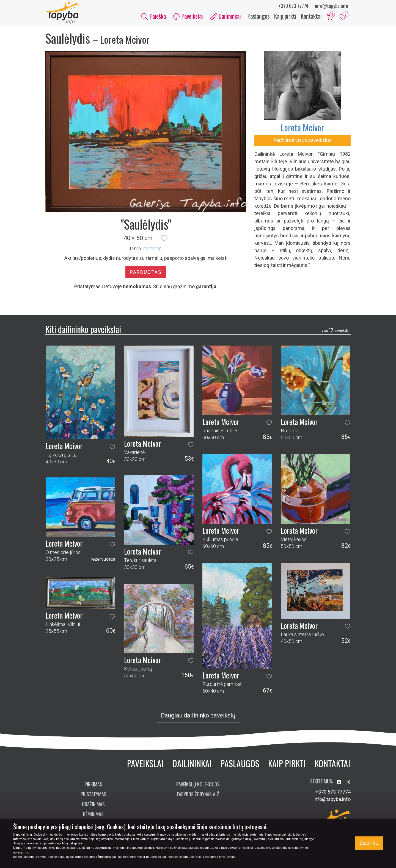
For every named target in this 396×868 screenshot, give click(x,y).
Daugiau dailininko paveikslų (198, 715)
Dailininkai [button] (226, 16)
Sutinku (369, 843)
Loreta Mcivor (302, 127)
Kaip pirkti (285, 16)
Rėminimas (93, 814)
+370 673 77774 (293, 6)
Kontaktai (311, 16)
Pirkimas (93, 784)
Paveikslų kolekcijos (198, 784)
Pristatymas (94, 794)
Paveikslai (145, 763)
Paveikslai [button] (188, 16)
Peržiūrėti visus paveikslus (302, 140)
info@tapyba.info (332, 6)
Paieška (153, 16)
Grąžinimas (93, 804)
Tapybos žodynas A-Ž (198, 794)
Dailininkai (192, 763)
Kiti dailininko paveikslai (83, 329)
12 (335, 330)
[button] (164, 238)
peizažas (152, 248)
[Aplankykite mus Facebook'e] (340, 782)
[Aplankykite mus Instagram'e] (348, 782)
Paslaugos (259, 16)
